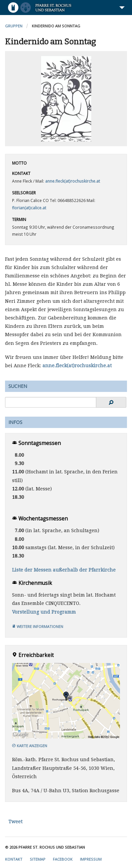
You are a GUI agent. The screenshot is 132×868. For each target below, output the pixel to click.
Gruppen (14, 26)
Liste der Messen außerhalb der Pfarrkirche (64, 570)
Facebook (63, 859)
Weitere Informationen (38, 626)
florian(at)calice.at (29, 208)
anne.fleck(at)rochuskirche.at (73, 181)
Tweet (15, 822)
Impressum (91, 859)
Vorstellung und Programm (44, 612)
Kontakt (14, 859)
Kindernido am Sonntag (56, 26)
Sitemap (38, 859)
